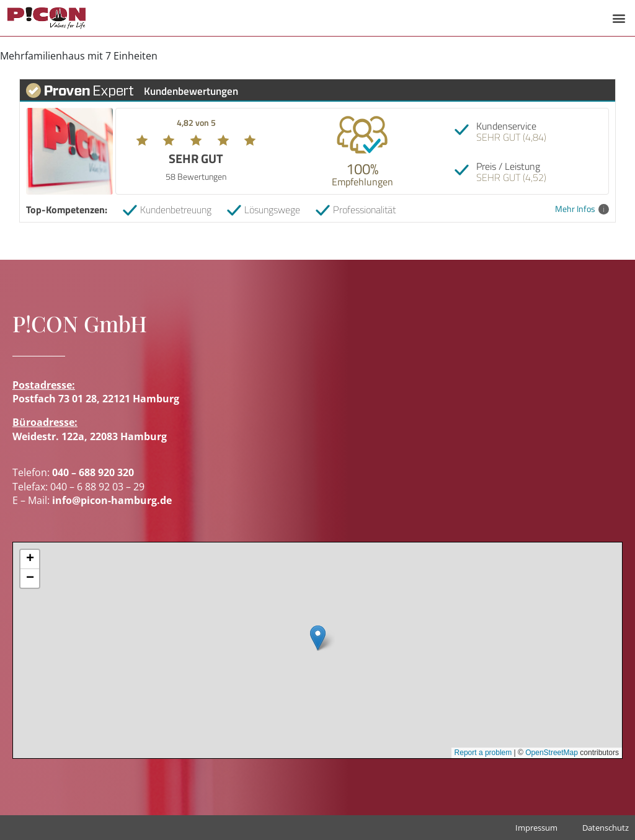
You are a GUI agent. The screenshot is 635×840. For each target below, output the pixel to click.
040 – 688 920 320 (93, 472)
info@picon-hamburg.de (112, 500)
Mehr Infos (582, 209)
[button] (619, 18)
